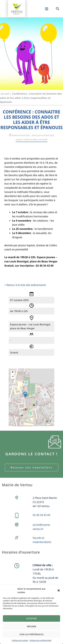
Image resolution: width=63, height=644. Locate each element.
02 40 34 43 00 (41, 515)
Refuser (32, 626)
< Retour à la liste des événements (25, 285)
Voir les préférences (32, 634)
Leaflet (36, 426)
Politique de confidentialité (40, 640)
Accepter (31, 618)
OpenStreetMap (44, 426)
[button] (59, 590)
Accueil (5, 94)
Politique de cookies (20, 640)
